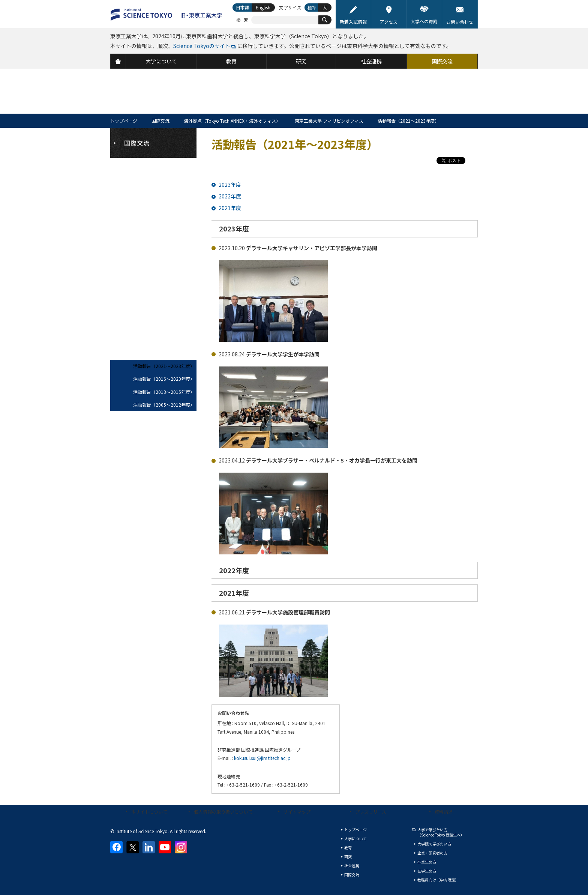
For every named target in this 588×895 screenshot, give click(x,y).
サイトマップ (297, 812)
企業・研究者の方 (432, 853)
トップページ (124, 121)
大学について (355, 839)
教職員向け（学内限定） (438, 880)
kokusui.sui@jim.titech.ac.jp (262, 758)
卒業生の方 (427, 862)
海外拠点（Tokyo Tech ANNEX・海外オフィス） (232, 121)
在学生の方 (427, 871)
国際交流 (160, 121)
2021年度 (230, 208)
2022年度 (230, 196)
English (263, 7)
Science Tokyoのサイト (202, 46)
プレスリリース (371, 812)
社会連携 (352, 866)
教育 (348, 848)
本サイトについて (149, 812)
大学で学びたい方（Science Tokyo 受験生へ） (441, 832)
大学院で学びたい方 (434, 844)
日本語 (243, 7)
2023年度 (230, 185)
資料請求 (444, 812)
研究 (348, 857)
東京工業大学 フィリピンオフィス (329, 121)
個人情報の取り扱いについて (223, 812)
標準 (312, 7)
